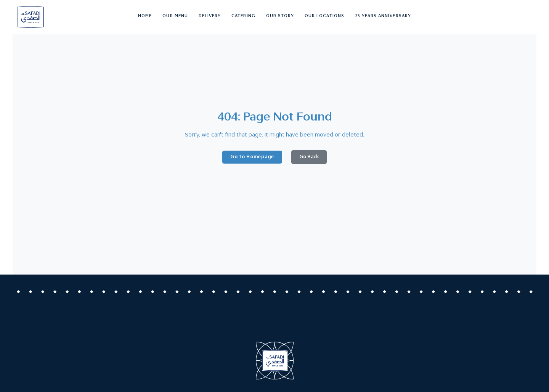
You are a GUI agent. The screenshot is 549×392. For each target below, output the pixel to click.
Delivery (210, 16)
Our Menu (175, 16)
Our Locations (324, 16)
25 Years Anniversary (383, 16)
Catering (243, 16)
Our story (280, 16)
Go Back (309, 157)
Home (145, 16)
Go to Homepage (252, 157)
